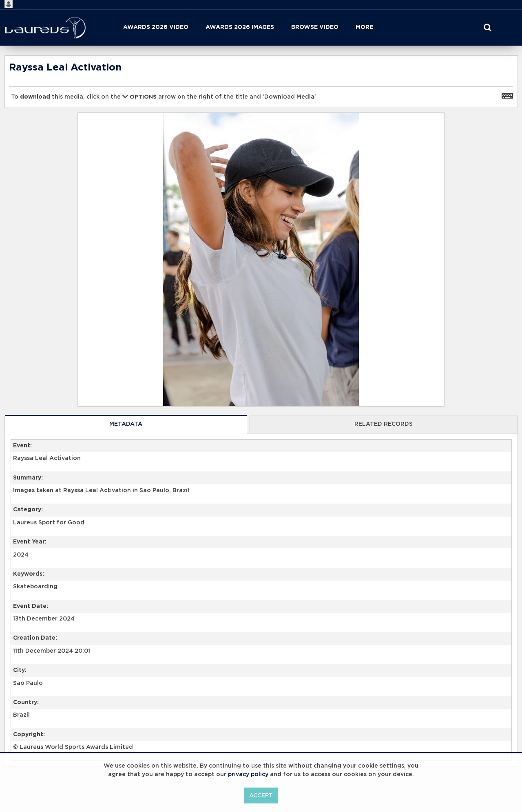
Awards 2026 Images (240, 27)
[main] (261, 432)
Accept (261, 796)
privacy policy (248, 775)
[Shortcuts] (507, 95)
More (364, 27)
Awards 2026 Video (156, 27)
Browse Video (315, 27)
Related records (384, 424)
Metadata (126, 424)
